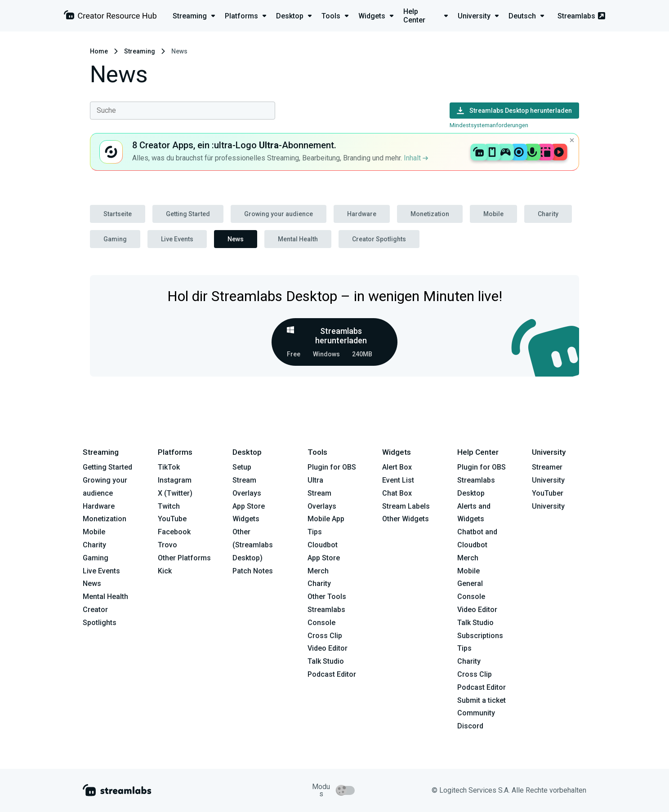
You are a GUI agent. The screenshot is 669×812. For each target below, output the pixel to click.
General (470, 583)
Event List (398, 480)
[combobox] (183, 111)
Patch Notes (253, 571)
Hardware (362, 214)
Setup (242, 467)
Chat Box (397, 493)
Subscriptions (480, 636)
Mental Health (298, 239)
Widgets (246, 519)
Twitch (169, 506)
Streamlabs (581, 16)
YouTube (172, 519)
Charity (548, 214)
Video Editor (328, 648)
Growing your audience (279, 214)
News (236, 239)
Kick (165, 571)
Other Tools (327, 597)
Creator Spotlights (379, 239)
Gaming (115, 239)
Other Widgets (406, 519)
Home (99, 51)
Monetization (430, 214)
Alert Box (397, 467)
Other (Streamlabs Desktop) (253, 545)
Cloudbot (323, 545)
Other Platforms (184, 558)
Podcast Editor (332, 674)
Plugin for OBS (332, 467)
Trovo (167, 545)
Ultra (315, 480)
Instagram (175, 480)
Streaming (140, 51)
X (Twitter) (175, 493)
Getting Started (188, 214)
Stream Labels (406, 506)
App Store (249, 506)
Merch (318, 571)
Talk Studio (326, 661)
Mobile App (326, 519)
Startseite (118, 214)
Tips (315, 532)
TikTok (169, 467)
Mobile (493, 214)
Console (471, 597)
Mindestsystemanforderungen (489, 125)
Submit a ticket (482, 700)
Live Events (177, 239)
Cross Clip (325, 636)
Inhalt (416, 158)
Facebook (174, 532)
